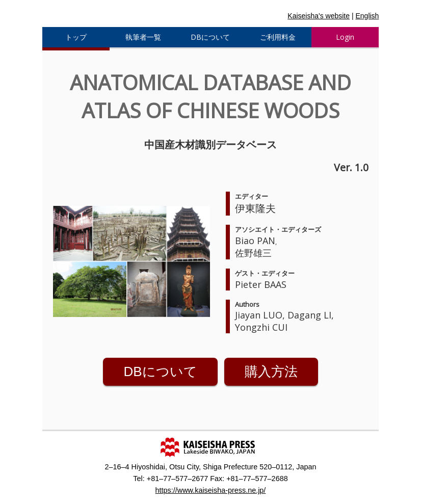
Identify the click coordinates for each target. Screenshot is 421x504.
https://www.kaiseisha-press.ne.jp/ (211, 490)
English (367, 16)
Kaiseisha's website (319, 16)
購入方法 (271, 372)
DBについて (160, 372)
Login (345, 37)
